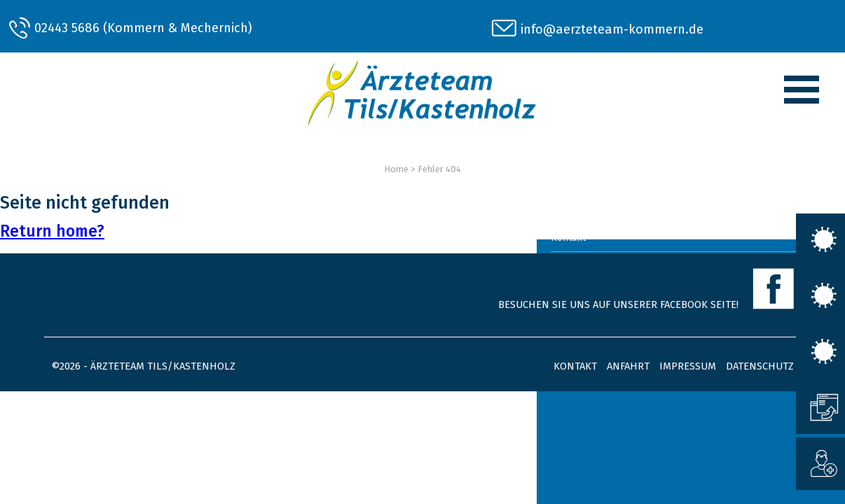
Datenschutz (760, 366)
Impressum (688, 366)
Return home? (52, 231)
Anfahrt (628, 366)
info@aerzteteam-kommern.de (612, 29)
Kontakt (575, 366)
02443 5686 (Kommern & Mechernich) (143, 28)
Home (396, 169)
